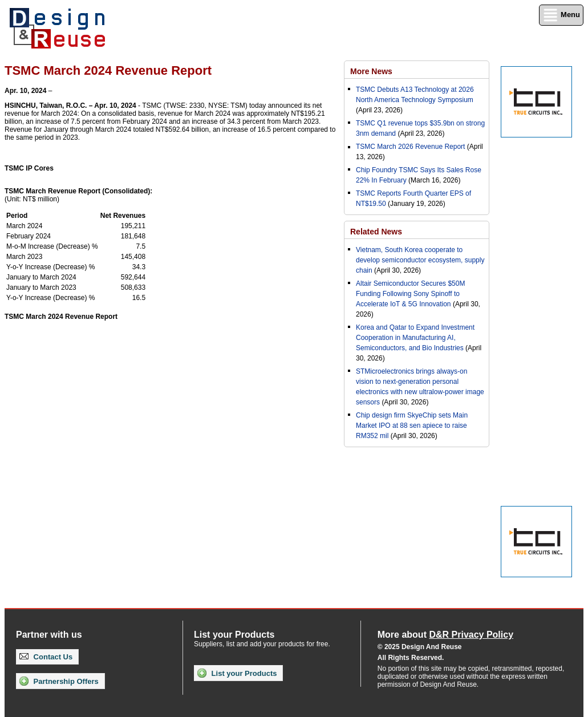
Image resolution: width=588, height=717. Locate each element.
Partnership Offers (59, 681)
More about (445, 635)
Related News (376, 232)
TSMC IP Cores (29, 168)
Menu (561, 15)
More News (371, 71)
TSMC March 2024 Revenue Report (61, 317)
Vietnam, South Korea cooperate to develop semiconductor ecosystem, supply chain (420, 260)
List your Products (237, 673)
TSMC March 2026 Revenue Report (410, 147)
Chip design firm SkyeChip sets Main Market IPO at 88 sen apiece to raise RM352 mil (412, 426)
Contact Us (46, 657)
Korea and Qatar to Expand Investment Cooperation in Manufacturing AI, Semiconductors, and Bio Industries (415, 338)
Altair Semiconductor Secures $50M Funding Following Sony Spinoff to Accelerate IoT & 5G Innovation (410, 294)
